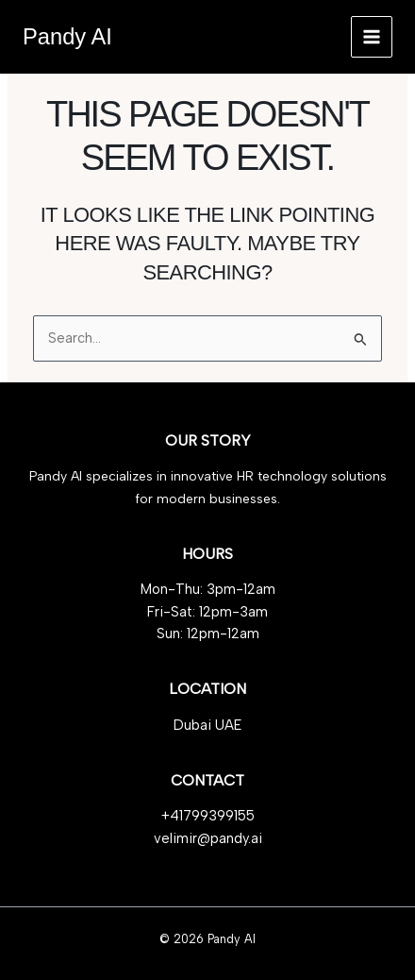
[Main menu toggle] (372, 37)
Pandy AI (67, 37)
